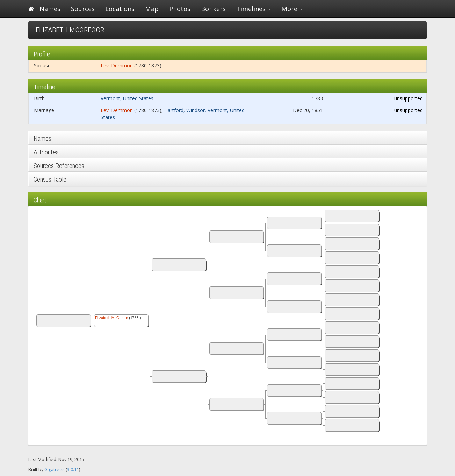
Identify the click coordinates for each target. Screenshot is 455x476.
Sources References (59, 166)
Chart (40, 200)
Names (50, 9)
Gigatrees (55, 470)
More (292, 9)
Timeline (44, 87)
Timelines (254, 9)
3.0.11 (73, 470)
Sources (83, 9)
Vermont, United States (127, 98)
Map (152, 9)
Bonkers (213, 9)
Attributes (46, 152)
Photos (180, 9)
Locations (120, 9)
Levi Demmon (117, 65)
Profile (42, 54)
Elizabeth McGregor (111, 318)
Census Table (50, 179)
